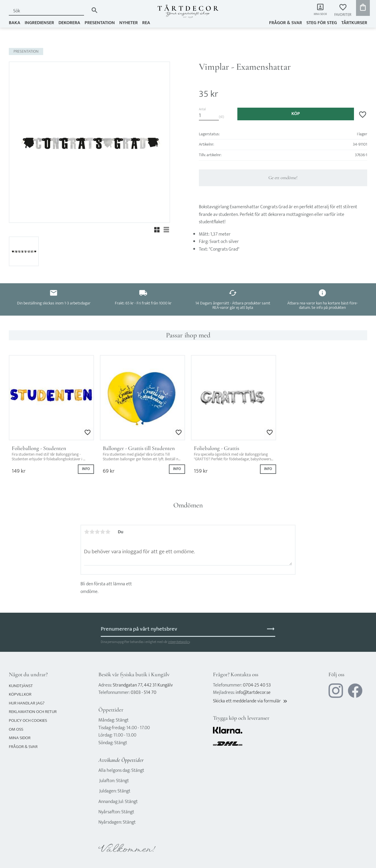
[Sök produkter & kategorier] (49, 11)
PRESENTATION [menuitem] (100, 23)
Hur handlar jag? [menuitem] (27, 703)
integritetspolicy (179, 642)
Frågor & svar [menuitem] (286, 23)
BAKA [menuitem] (15, 23)
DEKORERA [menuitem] (69, 23)
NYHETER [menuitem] (129, 23)
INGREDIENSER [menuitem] (39, 23)
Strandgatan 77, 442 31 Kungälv (143, 685)
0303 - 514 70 (143, 693)
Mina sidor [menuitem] (317, 15)
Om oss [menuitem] (16, 729)
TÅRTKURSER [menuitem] (354, 23)
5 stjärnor (108, 532)
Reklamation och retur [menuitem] (33, 712)
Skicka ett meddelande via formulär (251, 701)
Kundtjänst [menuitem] (21, 686)
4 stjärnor (103, 532)
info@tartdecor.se (253, 693)
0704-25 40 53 (257, 685)
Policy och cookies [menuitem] (28, 720)
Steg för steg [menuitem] (322, 23)
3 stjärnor (97, 532)
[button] (343, 10)
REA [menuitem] (146, 23)
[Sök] (94, 10)
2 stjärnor (92, 532)
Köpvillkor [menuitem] (20, 694)
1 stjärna (87, 532)
